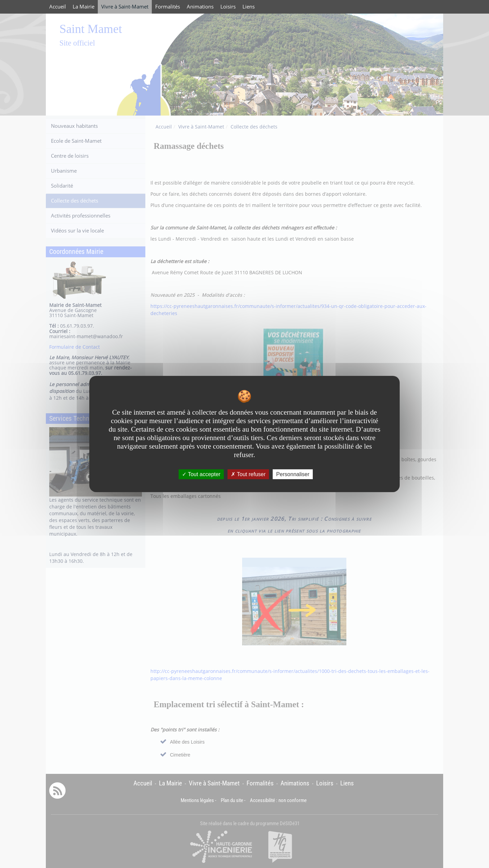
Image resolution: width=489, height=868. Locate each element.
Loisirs (228, 7)
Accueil (58, 7)
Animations (200, 7)
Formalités (168, 7)
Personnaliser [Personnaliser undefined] (293, 474)
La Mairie (84, 7)
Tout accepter (201, 474)
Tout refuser (248, 474)
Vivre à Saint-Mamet (125, 7)
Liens (249, 7)
